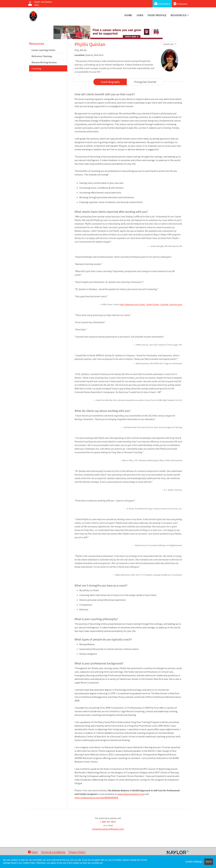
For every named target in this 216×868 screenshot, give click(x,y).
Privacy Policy (77, 852)
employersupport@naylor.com (108, 829)
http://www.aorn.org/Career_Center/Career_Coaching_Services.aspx (151, 304)
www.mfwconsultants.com (131, 794)
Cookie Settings (194, 862)
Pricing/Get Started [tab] (145, 82)
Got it (209, 862)
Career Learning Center (43, 50)
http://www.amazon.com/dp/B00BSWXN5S (96, 798)
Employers (181, 4)
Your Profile (157, 15)
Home (128, 15)
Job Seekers (162, 4)
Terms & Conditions (53, 852)
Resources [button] (179, 15)
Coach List (169, 44)
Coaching (36, 68)
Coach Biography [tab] (110, 82)
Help (33, 852)
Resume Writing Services (44, 62)
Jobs (140, 15)
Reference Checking (42, 56)
